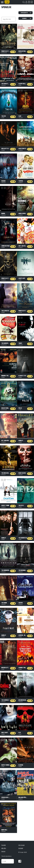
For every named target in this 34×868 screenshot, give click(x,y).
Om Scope (21, 845)
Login (26, 2)
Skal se (29, 2)
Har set (32, 2)
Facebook (20, 861)
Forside (4, 845)
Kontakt (21, 848)
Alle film (4, 848)
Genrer (3, 851)
